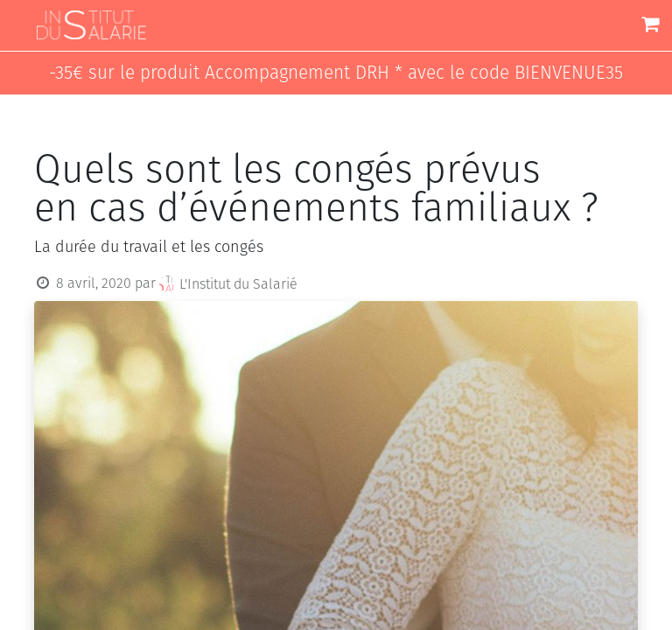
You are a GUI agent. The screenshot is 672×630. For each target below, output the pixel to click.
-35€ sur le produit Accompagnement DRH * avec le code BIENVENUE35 (336, 73)
